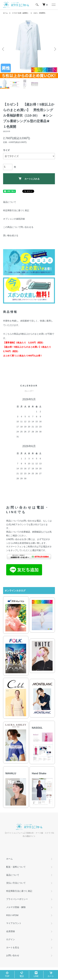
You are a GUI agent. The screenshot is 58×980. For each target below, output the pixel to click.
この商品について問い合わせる (18, 227)
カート (51, 976)
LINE (36, 976)
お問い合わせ (13, 955)
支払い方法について (16, 883)
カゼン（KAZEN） (40, 13)
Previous (3, 49)
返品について (10, 202)
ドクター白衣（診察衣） (21, 13)
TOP (7, 976)
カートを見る (13, 947)
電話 (22, 976)
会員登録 (11, 931)
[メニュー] (53, 5)
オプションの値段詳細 (14, 219)
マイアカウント (14, 923)
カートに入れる (29, 179)
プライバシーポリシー (17, 899)
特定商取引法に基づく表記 (16, 210)
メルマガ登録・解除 (16, 907)
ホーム (5, 13)
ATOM (15, 915)
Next (55, 49)
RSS (8, 915)
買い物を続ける (11, 235)
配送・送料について (16, 867)
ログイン (11, 939)
